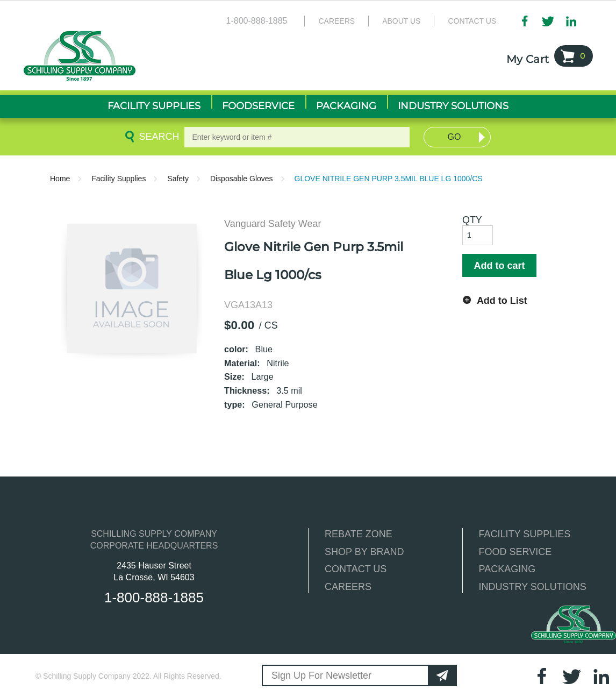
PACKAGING (507, 569)
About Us (401, 21)
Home (60, 179)
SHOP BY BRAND (364, 552)
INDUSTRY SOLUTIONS (533, 587)
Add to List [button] (502, 301)
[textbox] (297, 137)
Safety (178, 179)
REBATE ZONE (359, 534)
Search (157, 137)
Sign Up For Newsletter (321, 675)
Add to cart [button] (499, 266)
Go (454, 137)
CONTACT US (356, 569)
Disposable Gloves (242, 179)
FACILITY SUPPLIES (525, 534)
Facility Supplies (119, 179)
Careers (336, 21)
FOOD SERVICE (515, 552)
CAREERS (348, 587)
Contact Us (472, 21)
